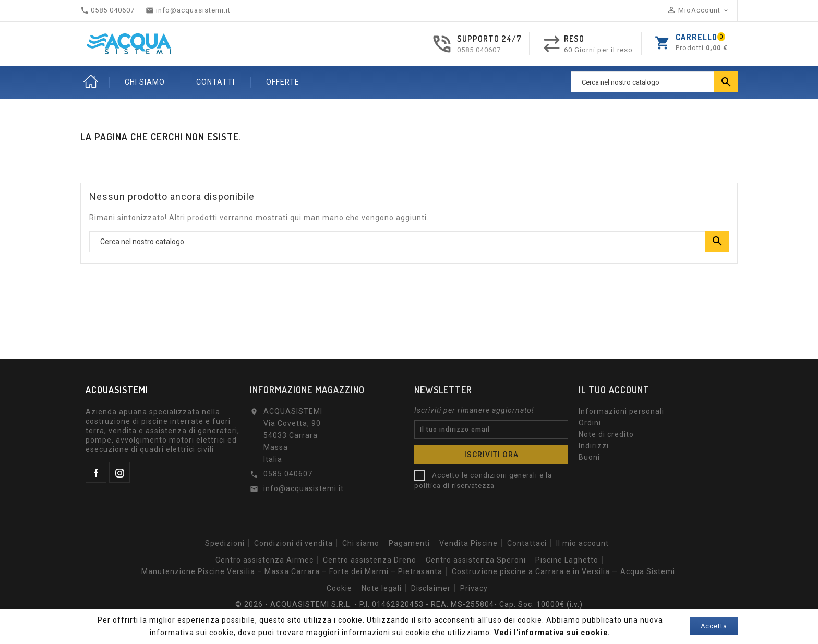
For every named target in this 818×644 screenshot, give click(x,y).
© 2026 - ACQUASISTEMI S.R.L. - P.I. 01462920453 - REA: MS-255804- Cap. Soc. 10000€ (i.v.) (409, 604)
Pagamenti (409, 543)
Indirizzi (594, 446)
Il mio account (582, 543)
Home (91, 82)
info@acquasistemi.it (304, 488)
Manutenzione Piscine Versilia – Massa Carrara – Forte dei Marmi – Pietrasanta (292, 571)
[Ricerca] (654, 82)
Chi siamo (361, 543)
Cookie (339, 588)
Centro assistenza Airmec (264, 560)
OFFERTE (283, 82)
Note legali (382, 588)
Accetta (714, 626)
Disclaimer (431, 588)
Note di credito (606, 434)
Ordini (590, 423)
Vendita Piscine (468, 543)
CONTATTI (215, 82)
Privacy (474, 588)
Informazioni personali (621, 411)
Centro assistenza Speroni (476, 560)
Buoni (589, 457)
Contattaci (527, 543)
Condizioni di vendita (293, 543)
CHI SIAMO (145, 82)
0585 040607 (479, 50)
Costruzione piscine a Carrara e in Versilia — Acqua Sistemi (563, 571)
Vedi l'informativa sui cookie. (552, 633)
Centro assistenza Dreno (370, 560)
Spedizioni (225, 543)
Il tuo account (614, 390)
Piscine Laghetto (567, 560)
